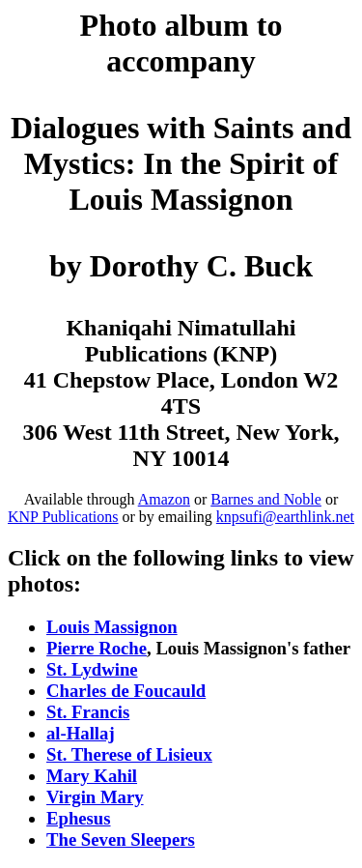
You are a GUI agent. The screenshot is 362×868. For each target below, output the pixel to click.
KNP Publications (63, 517)
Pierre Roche (97, 648)
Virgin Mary (95, 797)
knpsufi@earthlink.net (285, 517)
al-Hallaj (81, 733)
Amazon (164, 499)
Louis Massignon (112, 627)
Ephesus (79, 818)
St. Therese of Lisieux (129, 754)
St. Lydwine (92, 669)
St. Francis (88, 712)
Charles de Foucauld (126, 691)
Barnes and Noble (266, 499)
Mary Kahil (92, 776)
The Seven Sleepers (121, 839)
